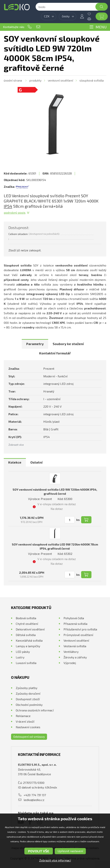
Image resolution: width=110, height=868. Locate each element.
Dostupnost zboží (28, 699)
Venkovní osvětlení (60, 80)
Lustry (20, 657)
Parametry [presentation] (35, 344)
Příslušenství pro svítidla (80, 629)
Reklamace (23, 716)
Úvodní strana (13, 80)
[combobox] (49, 16)
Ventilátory (71, 652)
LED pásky (23, 652)
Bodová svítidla (26, 618)
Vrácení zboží (25, 721)
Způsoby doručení (28, 693)
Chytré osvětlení (27, 624)
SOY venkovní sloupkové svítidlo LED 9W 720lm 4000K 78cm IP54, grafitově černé (55, 546)
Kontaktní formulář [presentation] (55, 353)
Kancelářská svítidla (29, 640)
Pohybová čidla (74, 618)
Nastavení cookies (28, 727)
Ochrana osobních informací (35, 710)
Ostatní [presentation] (36, 462)
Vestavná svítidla (75, 646)
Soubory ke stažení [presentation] (68, 344)
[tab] (35, 344)
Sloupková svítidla (92, 80)
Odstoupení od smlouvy (29, 737)
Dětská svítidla (26, 635)
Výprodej (70, 663)
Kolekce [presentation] (15, 462)
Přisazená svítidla (75, 624)
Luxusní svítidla (26, 663)
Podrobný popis (15, 212)
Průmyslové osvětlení (78, 635)
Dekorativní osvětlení (30, 629)
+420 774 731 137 (30, 27)
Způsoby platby (27, 688)
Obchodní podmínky (29, 705)
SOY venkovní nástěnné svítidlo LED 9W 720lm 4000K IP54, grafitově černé (55, 491)
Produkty (35, 80)
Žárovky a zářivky (75, 657)
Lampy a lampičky (28, 646)
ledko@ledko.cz (38, 27)
